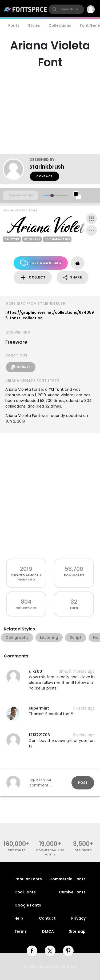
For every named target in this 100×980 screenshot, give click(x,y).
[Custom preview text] (20, 195)
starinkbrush (47, 167)
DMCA (48, 931)
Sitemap (77, 931)
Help (19, 918)
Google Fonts (28, 905)
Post (83, 783)
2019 (26, 569)
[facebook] (32, 951)
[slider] (52, 195)
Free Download (41, 263)
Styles (34, 25)
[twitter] (50, 951)
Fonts (14, 25)
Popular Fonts (28, 879)
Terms (21, 931)
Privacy (78, 918)
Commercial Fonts (67, 879)
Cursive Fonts (72, 892)
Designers (83, 850)
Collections (60, 25)
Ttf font (56, 389)
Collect (33, 278)
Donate (21, 367)
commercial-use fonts (50, 852)
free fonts (17, 850)
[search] (66, 9)
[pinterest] (68, 951)
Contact (45, 176)
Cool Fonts (25, 892)
